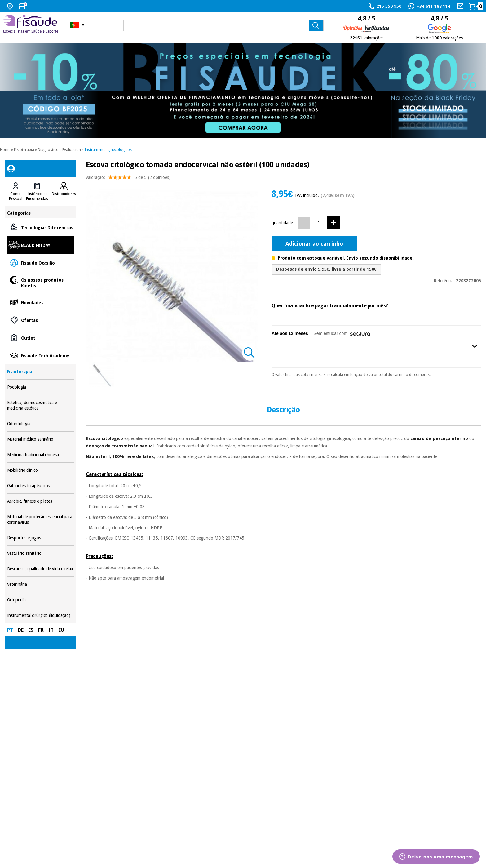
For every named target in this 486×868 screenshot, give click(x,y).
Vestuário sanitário (41, 553)
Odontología (41, 424)
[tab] (16, 192)
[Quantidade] (319, 223)
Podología (41, 387)
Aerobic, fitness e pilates (41, 501)
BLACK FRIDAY (41, 245)
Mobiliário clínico (41, 470)
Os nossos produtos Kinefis (41, 282)
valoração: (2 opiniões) (128, 179)
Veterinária (41, 584)
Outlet (41, 338)
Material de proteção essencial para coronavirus (41, 520)
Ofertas (41, 320)
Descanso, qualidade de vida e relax (41, 569)
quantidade (282, 223)
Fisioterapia (24, 150)
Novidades (41, 302)
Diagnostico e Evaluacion (59, 150)
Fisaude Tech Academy (41, 355)
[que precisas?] (223, 26)
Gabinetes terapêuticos (41, 486)
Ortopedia (41, 600)
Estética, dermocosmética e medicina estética (41, 405)
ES (31, 630)
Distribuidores (64, 194)
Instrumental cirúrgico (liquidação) (41, 615)
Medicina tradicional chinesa (41, 455)
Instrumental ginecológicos (108, 150)
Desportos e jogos (41, 538)
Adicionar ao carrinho (314, 244)
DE (21, 630)
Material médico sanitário (41, 439)
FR (41, 630)
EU (61, 630)
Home (5, 150)
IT (51, 630)
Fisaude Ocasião (41, 263)
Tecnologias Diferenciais (41, 227)
